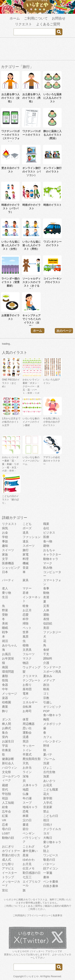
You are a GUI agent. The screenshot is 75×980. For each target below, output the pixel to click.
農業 (5, 707)
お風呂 (6, 654)
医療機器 (8, 563)
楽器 (5, 698)
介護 (46, 663)
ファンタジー (52, 632)
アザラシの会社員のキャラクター (52, 461)
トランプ (8, 877)
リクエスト (23, 24)
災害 (46, 606)
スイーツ (8, 550)
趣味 (5, 546)
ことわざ (29, 846)
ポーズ (27, 528)
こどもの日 (51, 816)
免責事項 (57, 915)
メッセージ (9, 693)
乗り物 (6, 593)
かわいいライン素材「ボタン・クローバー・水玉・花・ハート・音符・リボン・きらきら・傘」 (31, 390)
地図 (26, 789)
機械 (26, 563)
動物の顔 (8, 838)
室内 (5, 737)
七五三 (27, 877)
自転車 (27, 707)
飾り (5, 711)
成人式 (6, 860)
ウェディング (32, 667)
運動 (46, 615)
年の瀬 (27, 798)
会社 (46, 528)
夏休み (48, 676)
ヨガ (46, 833)
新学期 (48, 798)
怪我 (5, 680)
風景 (26, 637)
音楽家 (48, 807)
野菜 (5, 610)
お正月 (27, 610)
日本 (5, 572)
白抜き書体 (51, 886)
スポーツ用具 (52, 672)
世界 (26, 632)
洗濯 (46, 763)
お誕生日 (8, 741)
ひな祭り (8, 864)
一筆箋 (48, 873)
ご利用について (36, 18)
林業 (26, 816)
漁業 (46, 776)
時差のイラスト (52, 205)
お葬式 (6, 728)
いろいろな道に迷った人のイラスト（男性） (31, 245)
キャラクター (52, 554)
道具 (26, 533)
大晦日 (48, 838)
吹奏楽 (6, 750)
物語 (26, 663)
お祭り (27, 685)
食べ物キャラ (52, 715)
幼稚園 (6, 702)
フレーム (49, 759)
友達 (46, 597)
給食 (5, 807)
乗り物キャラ (52, 842)
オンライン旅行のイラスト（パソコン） (31, 172)
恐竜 (26, 811)
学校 (5, 537)
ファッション (32, 537)
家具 (26, 580)
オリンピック (52, 707)
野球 (46, 746)
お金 (5, 533)
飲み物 (48, 568)
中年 (5, 689)
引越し (48, 702)
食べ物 (48, 541)
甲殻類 (6, 794)
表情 (46, 619)
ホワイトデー (11, 851)
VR (4, 820)
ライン (27, 772)
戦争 (5, 632)
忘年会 (6, 811)
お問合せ (59, 18)
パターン (49, 864)
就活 (5, 641)
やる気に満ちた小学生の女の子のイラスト (52, 422)
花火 (46, 794)
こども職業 (51, 789)
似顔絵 (48, 623)
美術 (5, 623)
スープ (27, 803)
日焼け (48, 825)
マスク (27, 658)
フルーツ (29, 654)
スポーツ (29, 546)
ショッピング (11, 568)
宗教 (46, 698)
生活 (5, 597)
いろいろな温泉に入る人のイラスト (52, 98)
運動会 (27, 733)
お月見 (27, 864)
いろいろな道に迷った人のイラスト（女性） (10, 245)
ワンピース (51, 855)
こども (27, 524)
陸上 (46, 851)
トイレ (27, 750)
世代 (5, 789)
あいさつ (49, 781)
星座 (26, 855)
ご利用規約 (19, 915)
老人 (5, 588)
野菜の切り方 (11, 855)
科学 (26, 619)
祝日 (46, 820)
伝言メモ (29, 868)
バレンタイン (52, 741)
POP (46, 711)
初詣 (5, 798)
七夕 (46, 846)
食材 (46, 650)
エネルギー (30, 702)
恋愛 (26, 615)
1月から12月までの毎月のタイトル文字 (11, 422)
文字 (5, 559)
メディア (49, 680)
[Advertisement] (38, 50)
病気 (5, 528)
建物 (46, 546)
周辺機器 (29, 724)
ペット (27, 628)
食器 (5, 685)
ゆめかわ (29, 860)
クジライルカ (52, 829)
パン (26, 698)
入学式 (48, 803)
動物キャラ (51, 559)
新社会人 (8, 763)
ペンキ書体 (51, 882)
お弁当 (27, 768)
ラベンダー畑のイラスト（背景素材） (10, 282)
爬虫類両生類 (32, 759)
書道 (26, 825)
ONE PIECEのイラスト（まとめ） (11, 383)
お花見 (48, 785)
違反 (26, 541)
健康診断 (8, 759)
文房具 (27, 650)
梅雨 (46, 719)
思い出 (27, 728)
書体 (46, 877)
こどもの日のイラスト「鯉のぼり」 (10, 500)
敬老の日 (49, 860)
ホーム (15, 18)
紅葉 (5, 816)
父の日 (27, 820)
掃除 (26, 623)
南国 (5, 667)
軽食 (26, 606)
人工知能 (8, 803)
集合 (5, 733)
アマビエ (8, 868)
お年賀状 (8, 658)
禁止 (46, 811)
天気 (26, 763)
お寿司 (27, 711)
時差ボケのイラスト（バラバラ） (10, 208)
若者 (26, 593)
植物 (26, 645)
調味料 (48, 658)
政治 (46, 685)
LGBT (6, 833)
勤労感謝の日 (32, 873)
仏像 (26, 794)
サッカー (29, 746)
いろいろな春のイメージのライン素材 (31, 422)
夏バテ (48, 754)
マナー (27, 588)
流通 (26, 737)
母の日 (6, 829)
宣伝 (5, 890)
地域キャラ (30, 807)
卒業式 (27, 754)
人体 (46, 610)
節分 (26, 829)
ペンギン (29, 833)
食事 (46, 588)
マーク (48, 563)
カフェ (48, 737)
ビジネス (49, 533)
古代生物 (49, 772)
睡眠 (5, 628)
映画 (46, 689)
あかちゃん (9, 645)
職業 (46, 524)
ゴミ (46, 693)
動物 (46, 593)
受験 (5, 615)
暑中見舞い (30, 851)
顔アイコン (51, 868)
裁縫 (5, 785)
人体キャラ (30, 785)
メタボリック (52, 724)
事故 (5, 541)
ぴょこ (48, 768)
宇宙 (5, 746)
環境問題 (8, 672)
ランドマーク (52, 667)
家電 (26, 554)
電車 (26, 693)
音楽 (26, 568)
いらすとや (33, 976)
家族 (5, 554)
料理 (26, 559)
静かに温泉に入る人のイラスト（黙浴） (52, 135)
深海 (26, 776)
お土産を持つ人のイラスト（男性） (31, 98)
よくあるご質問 (48, 24)
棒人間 (6, 724)
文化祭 (6, 772)
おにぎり (8, 846)
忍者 (5, 825)
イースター (9, 873)
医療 (46, 537)
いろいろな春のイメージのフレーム (31, 461)
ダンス (6, 719)
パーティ (8, 580)
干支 (46, 654)
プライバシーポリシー (39, 915)
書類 (5, 676)
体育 (26, 719)
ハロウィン (9, 768)
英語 (26, 741)
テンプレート (32, 680)
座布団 (27, 689)
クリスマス (30, 676)
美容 (46, 628)
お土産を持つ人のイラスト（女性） (10, 98)
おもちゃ (49, 550)
